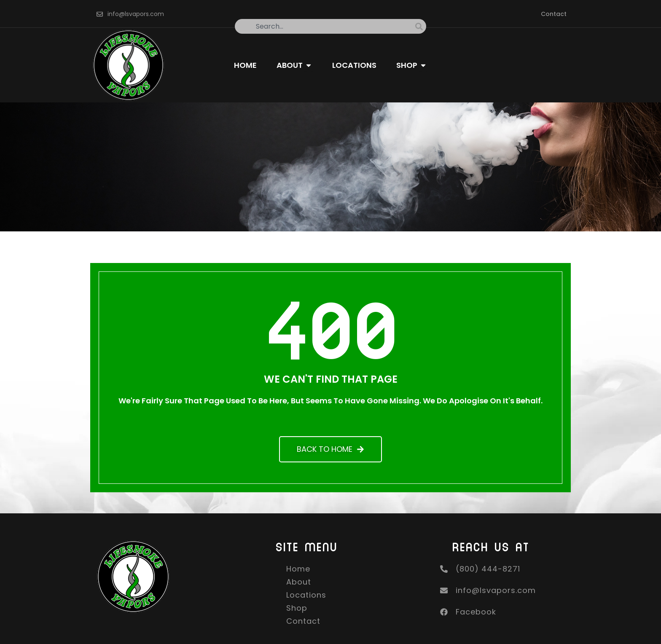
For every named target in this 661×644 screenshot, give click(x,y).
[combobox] (325, 26)
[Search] (421, 26)
